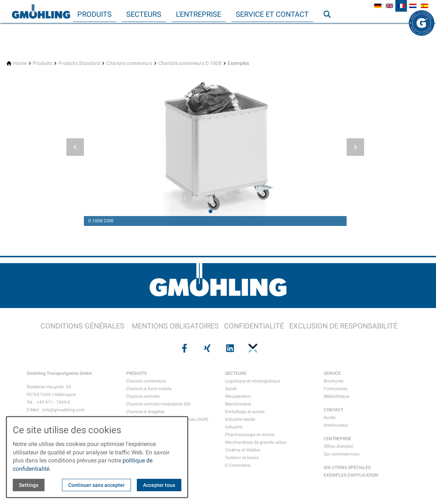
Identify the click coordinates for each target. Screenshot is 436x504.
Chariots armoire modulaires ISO (158, 404)
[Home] (20, 63)
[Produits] (43, 63)
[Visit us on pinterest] (252, 348)
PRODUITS (136, 373)
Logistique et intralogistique (252, 381)
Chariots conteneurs (146, 381)
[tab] (211, 211)
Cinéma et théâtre (243, 450)
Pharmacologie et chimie (250, 435)
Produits (94, 14)
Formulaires (335, 389)
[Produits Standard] (79, 63)
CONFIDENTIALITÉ (254, 326)
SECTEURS (236, 373)
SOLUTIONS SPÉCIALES (347, 468)
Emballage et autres (245, 412)
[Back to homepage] (41, 12)
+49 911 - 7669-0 (53, 402)
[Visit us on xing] (207, 348)
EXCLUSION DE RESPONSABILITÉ (343, 326)
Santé (231, 389)
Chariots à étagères (145, 412)
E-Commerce (238, 465)
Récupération (238, 396)
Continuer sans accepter (97, 485)
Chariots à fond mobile (149, 389)
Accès (329, 418)
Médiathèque (336, 396)
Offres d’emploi (338, 446)
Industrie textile (240, 419)
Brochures (333, 381)
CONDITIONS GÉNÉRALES (82, 326)
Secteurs (144, 14)
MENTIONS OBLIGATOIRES (175, 326)
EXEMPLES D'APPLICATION (351, 475)
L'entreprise (198, 14)
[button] (75, 147)
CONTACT (333, 410)
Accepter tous (159, 485)
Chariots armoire (143, 396)
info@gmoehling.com (63, 410)
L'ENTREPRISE (337, 439)
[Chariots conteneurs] (129, 63)
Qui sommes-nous (342, 454)
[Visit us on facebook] (184, 348)
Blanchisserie (238, 404)
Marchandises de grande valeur (256, 442)
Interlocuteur (336, 425)
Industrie (234, 427)
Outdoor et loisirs (242, 458)
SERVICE (332, 373)
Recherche (330, 29)
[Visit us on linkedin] (229, 348)
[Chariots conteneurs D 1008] (190, 63)
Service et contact (272, 14)
